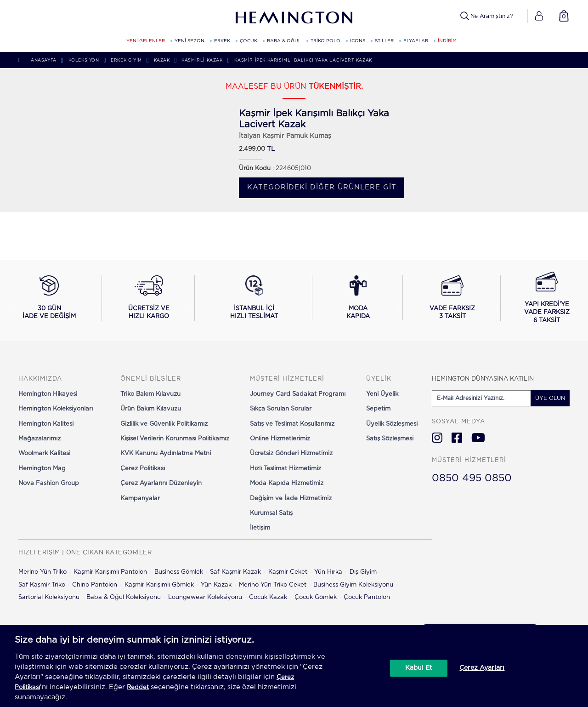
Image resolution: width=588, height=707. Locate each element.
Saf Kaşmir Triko (42, 585)
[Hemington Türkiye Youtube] (478, 438)
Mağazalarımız (40, 439)
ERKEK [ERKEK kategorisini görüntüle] (222, 41)
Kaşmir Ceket (288, 572)
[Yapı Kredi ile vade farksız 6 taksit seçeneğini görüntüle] (547, 298)
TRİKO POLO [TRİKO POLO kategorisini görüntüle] (325, 41)
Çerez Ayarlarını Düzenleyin (161, 483)
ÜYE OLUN (550, 398)
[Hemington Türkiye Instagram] (437, 438)
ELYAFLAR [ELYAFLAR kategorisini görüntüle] (416, 41)
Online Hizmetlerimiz (280, 439)
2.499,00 (252, 149)
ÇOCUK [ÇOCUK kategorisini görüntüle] (249, 41)
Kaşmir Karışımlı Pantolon (110, 572)
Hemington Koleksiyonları (56, 409)
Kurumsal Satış (271, 513)
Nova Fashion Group (49, 483)
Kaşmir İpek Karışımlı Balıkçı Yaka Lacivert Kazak (303, 60)
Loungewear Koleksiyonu (205, 597)
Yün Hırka (328, 572)
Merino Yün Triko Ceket (273, 585)
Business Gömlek (179, 572)
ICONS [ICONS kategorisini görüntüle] (358, 41)
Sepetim (378, 409)
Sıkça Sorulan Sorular (281, 409)
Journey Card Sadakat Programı (298, 394)
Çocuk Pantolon (367, 597)
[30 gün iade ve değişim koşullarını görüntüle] (49, 298)
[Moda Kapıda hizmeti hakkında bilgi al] (358, 298)
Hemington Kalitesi (46, 424)
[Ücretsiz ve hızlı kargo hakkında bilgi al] (149, 298)
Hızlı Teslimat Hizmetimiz (286, 469)
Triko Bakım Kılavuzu (150, 394)
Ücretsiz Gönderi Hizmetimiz (291, 453)
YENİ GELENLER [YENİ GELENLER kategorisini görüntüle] (146, 41)
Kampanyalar (140, 499)
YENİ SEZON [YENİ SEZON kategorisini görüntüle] (189, 41)
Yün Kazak (216, 585)
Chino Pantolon (95, 585)
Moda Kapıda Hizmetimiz (287, 483)
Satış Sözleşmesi (390, 439)
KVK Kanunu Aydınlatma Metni (166, 453)
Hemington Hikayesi (48, 394)
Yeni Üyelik (382, 394)
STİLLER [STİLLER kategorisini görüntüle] (384, 41)
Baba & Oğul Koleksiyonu (124, 597)
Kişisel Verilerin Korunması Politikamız (175, 439)
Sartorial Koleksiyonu (49, 597)
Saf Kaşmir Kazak (235, 572)
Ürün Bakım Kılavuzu (151, 409)
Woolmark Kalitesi (44, 453)
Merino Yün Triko (42, 572)
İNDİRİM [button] (447, 41)
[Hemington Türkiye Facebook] (457, 438)
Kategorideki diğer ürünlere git (322, 187)
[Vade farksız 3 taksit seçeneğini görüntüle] (452, 298)
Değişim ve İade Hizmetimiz (291, 499)
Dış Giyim (363, 572)
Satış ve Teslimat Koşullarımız (292, 424)
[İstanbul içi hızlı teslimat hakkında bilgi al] (254, 298)
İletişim (260, 528)
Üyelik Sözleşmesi (392, 424)
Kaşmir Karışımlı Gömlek (159, 585)
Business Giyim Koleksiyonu (353, 585)
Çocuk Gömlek (316, 597)
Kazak (162, 60)
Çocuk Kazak (268, 597)
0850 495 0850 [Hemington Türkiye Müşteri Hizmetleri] (472, 478)
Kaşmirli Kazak (202, 60)
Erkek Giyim (126, 60)
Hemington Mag (42, 469)
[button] (539, 16)
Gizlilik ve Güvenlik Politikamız (164, 424)
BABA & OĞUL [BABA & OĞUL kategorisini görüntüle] (284, 41)
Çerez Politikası (143, 469)
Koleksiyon (84, 60)
